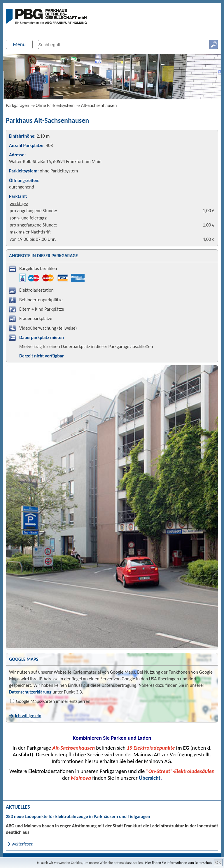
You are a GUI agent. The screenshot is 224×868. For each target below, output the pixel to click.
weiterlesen (22, 844)
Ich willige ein (28, 716)
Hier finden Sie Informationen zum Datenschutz (179, 863)
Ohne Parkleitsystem (55, 105)
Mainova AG (147, 754)
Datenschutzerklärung (30, 692)
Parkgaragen (17, 105)
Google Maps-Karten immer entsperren (50, 701)
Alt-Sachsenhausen (99, 105)
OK (218, 862)
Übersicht (150, 778)
